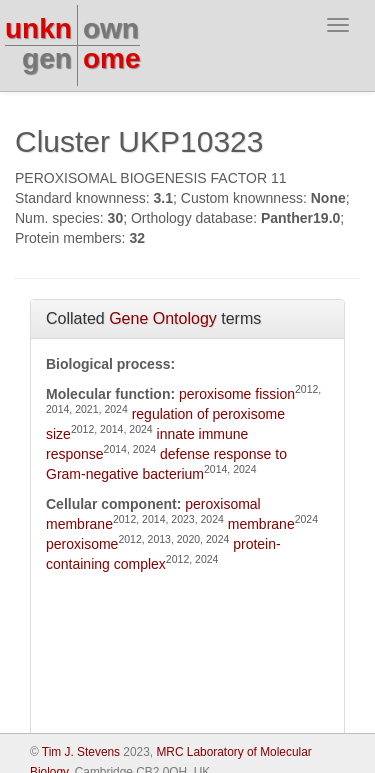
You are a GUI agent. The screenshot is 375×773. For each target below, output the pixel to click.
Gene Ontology (163, 318)
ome (112, 58)
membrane (261, 524)
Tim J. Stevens (81, 752)
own (111, 28)
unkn (38, 28)
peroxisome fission (237, 394)
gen (47, 58)
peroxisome (82, 544)
